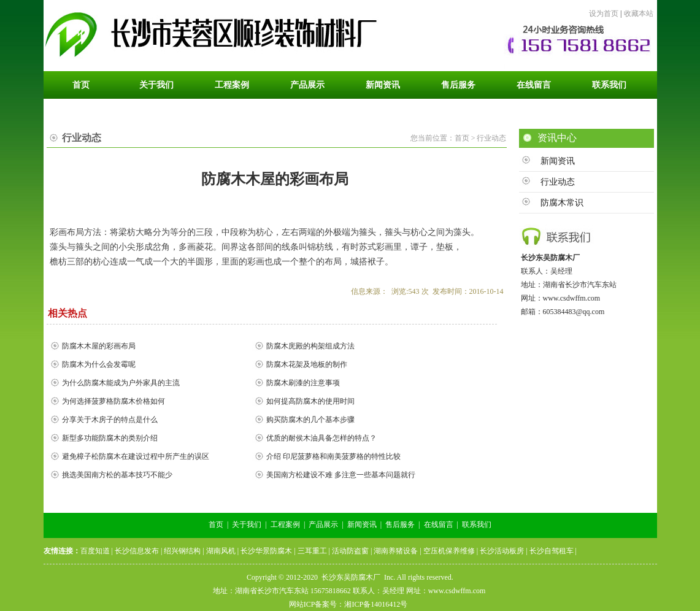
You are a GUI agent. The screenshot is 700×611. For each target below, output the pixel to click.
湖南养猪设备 (396, 551)
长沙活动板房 (502, 551)
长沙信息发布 (137, 551)
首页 (216, 525)
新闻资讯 (558, 161)
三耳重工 (312, 551)
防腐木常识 (562, 203)
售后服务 (400, 525)
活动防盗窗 (350, 551)
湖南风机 (221, 551)
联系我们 (477, 525)
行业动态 (558, 182)
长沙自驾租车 (552, 551)
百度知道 (95, 551)
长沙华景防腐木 (266, 551)
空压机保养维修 (449, 551)
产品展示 (323, 525)
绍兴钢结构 (182, 551)
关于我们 (247, 525)
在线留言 (439, 525)
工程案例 (285, 525)
